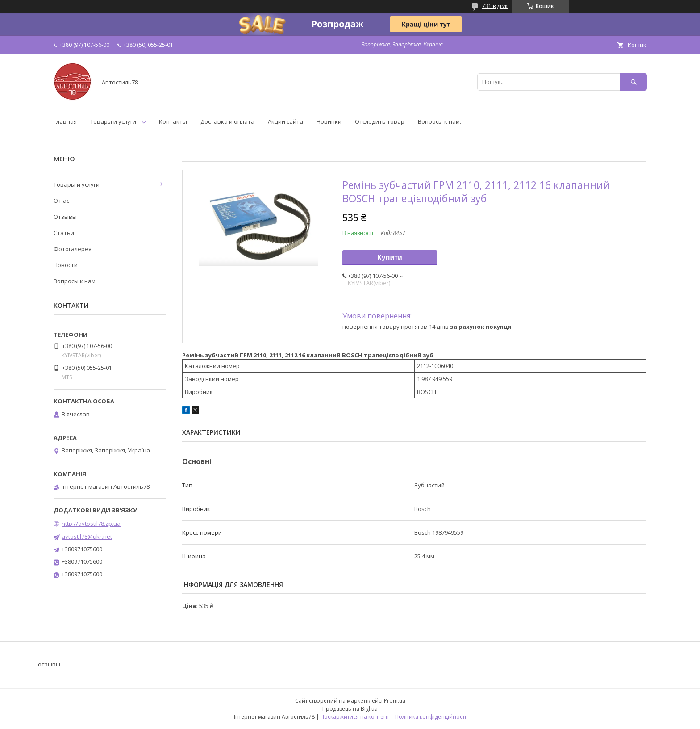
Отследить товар (380, 121)
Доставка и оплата (227, 121)
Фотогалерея (73, 249)
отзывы (49, 664)
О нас (61, 201)
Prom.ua (395, 701)
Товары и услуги (113, 121)
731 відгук (495, 6)
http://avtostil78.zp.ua (91, 524)
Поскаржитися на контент (355, 717)
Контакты (173, 121)
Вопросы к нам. (440, 121)
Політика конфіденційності (431, 717)
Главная (65, 121)
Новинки (329, 121)
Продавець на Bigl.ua (350, 709)
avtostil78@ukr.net (87, 536)
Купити (390, 258)
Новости (66, 265)
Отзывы (65, 217)
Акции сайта (285, 121)
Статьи (64, 233)
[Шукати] (633, 82)
